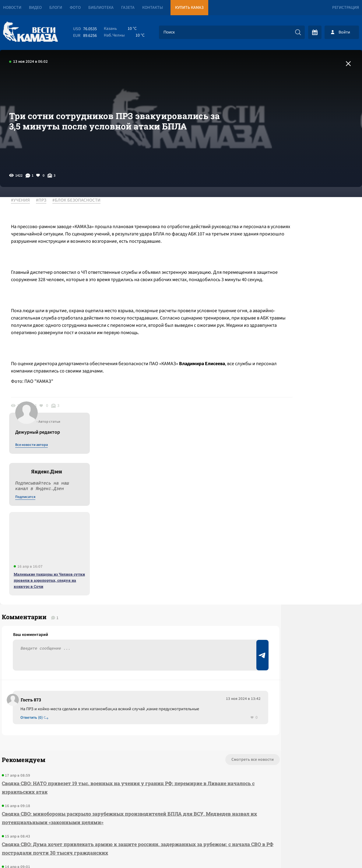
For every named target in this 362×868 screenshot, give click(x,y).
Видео (35, 8)
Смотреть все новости (198, 609)
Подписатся (288, 259)
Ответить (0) (34, 566)
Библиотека (101, 8)
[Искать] (298, 32)
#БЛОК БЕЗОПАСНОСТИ (81, 201)
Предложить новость (302, 575)
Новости (12, 8)
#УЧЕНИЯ (25, 201)
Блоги (56, 8)
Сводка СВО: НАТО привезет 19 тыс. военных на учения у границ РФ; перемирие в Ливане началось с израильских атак (112, 636)
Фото (75, 8)
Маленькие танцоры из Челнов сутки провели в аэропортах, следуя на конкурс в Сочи (312, 343)
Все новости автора (295, 207)
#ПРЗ (45, 201)
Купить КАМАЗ (189, 8)
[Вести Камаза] (30, 32)
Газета (128, 8)
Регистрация (346, 8)
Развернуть (181, 827)
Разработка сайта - (339, 851)
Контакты (153, 8)
